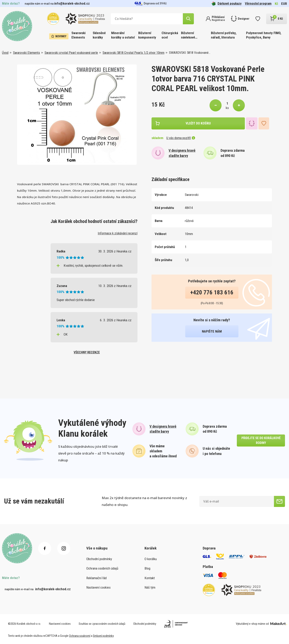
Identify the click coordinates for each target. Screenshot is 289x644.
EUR (284, 4)
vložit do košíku (198, 123)
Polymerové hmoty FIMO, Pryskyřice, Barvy (264, 35)
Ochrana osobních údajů (102, 568)
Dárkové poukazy (227, 4)
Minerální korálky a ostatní (123, 35)
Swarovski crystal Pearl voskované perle (71, 53)
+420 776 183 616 (212, 292)
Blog (147, 568)
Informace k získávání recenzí (118, 233)
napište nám (212, 331)
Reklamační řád (96, 578)
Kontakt (150, 578)
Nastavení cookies (98, 587)
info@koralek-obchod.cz (72, 3)
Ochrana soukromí (80, 636)
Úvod (5, 53)
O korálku (151, 559)
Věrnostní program (258, 3)
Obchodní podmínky (99, 559)
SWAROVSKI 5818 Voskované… (190, 53)
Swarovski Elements (78, 35)
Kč (276, 4)
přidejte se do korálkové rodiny (261, 440)
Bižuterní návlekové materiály (188, 35)
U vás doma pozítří (181, 138)
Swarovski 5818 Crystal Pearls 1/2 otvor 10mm (133, 53)
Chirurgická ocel (170, 35)
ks (227, 108)
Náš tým (150, 587)
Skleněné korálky (99, 35)
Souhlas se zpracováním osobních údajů (102, 624)
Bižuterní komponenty (147, 35)
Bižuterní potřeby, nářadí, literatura (224, 35)
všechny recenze (87, 352)
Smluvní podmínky (103, 636)
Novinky (59, 36)
